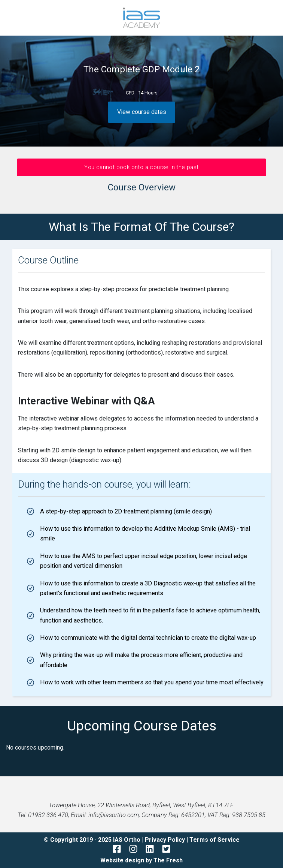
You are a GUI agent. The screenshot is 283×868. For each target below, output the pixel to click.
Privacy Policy (166, 840)
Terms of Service (214, 840)
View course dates (142, 112)
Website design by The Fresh (141, 860)
